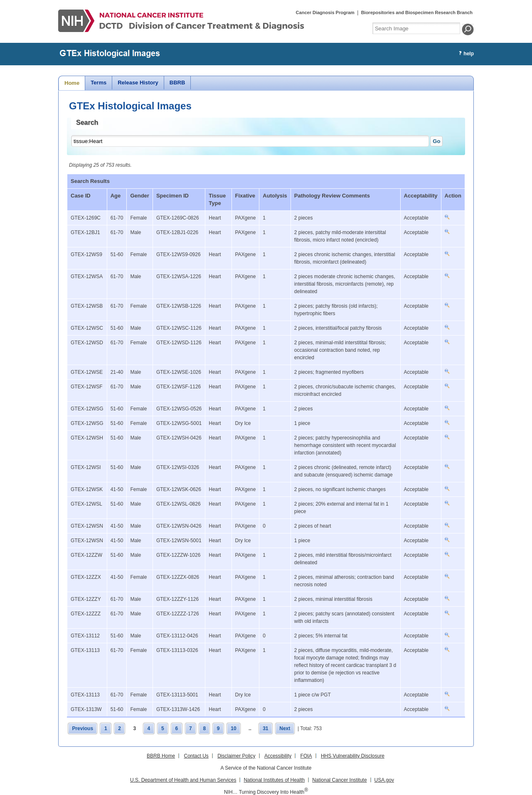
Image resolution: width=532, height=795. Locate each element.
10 (233, 728)
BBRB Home (161, 756)
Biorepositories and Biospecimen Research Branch (417, 12)
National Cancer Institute (339, 780)
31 (265, 728)
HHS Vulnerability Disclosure (353, 756)
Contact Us (196, 756)
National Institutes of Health (274, 780)
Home (72, 83)
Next (285, 728)
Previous (83, 728)
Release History (138, 83)
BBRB (177, 83)
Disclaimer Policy (236, 756)
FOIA (306, 756)
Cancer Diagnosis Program (325, 12)
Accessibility (278, 756)
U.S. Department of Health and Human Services (183, 780)
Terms (99, 83)
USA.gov (384, 780)
